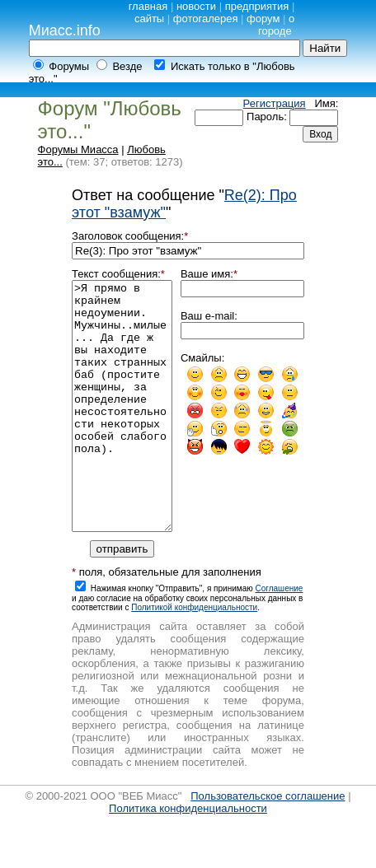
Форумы (69, 66)
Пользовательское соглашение (268, 845)
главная (148, 6)
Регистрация (275, 103)
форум (263, 19)
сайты (149, 19)
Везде (127, 66)
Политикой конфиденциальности (194, 657)
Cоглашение (280, 638)
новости (196, 6)
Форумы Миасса (78, 149)
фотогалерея (206, 19)
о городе (276, 25)
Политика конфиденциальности (188, 858)
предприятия (257, 6)
